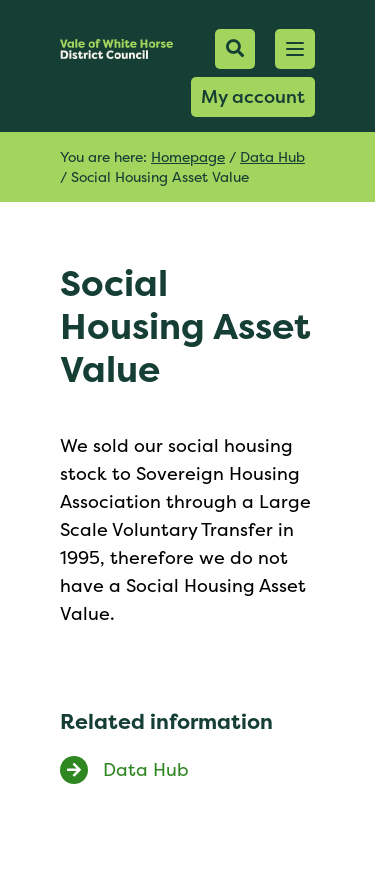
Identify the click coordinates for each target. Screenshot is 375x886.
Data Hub (272, 156)
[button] (295, 49)
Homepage (188, 156)
